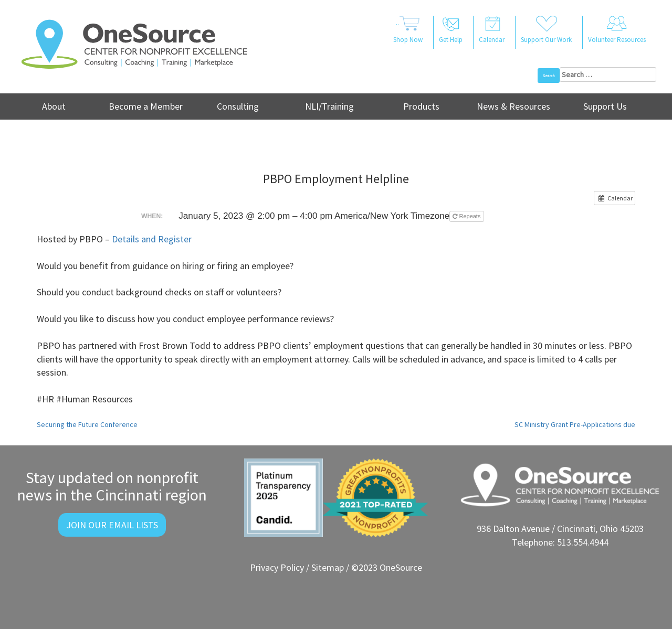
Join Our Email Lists (112, 525)
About (54, 106)
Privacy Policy (277, 567)
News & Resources (513, 106)
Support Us (605, 106)
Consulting (238, 106)
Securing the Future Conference (87, 424)
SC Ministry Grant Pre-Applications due (575, 424)
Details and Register (152, 239)
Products (421, 106)
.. (408, 30)
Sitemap (328, 567)
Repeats (467, 216)
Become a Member (146, 106)
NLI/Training (329, 106)
